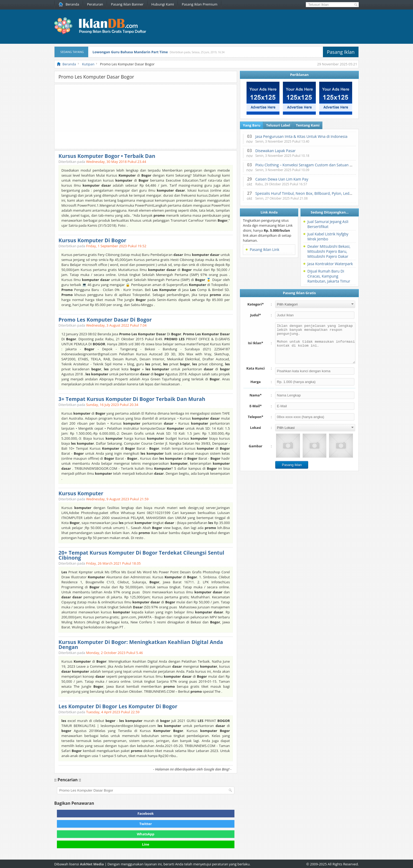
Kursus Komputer (81, 493)
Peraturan (95, 4)
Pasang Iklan (341, 52)
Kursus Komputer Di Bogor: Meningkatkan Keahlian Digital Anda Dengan (141, 644)
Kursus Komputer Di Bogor (92, 240)
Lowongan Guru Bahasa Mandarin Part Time (130, 52)
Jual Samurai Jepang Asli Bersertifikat (328, 224)
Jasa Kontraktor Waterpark (330, 264)
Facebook (146, 813)
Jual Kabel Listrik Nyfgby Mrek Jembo (328, 236)
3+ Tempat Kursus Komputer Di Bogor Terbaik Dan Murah (132, 399)
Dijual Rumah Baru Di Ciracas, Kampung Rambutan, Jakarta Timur (329, 276)
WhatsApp (146, 834)
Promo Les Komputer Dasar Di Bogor (105, 320)
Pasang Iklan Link (264, 249)
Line (146, 844)
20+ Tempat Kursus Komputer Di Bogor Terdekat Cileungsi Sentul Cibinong (141, 555)
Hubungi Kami (163, 4)
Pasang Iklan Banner (127, 4)
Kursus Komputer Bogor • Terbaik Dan (107, 156)
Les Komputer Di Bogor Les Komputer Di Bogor (118, 706)
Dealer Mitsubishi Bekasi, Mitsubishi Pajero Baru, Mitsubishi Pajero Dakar (329, 251)
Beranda (69, 4)
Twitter (146, 824)
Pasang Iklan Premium (200, 4)
